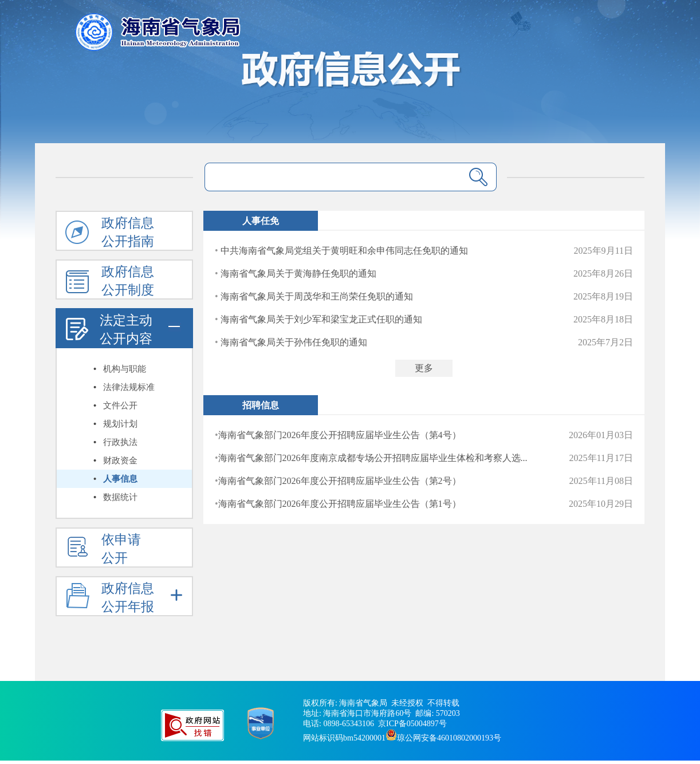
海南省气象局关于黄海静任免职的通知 (298, 273)
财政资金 (120, 460)
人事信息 (120, 479)
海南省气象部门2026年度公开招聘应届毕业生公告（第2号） (340, 481)
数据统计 (120, 497)
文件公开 (120, 405)
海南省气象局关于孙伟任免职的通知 (294, 342)
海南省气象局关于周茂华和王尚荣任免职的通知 (317, 296)
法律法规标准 (129, 387)
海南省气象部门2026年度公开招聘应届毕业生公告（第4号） (340, 435)
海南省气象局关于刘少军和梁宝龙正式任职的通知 (321, 319)
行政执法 (120, 442)
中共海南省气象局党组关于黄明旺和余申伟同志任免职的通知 (344, 251)
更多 (424, 368)
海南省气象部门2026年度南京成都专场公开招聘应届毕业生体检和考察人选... (373, 458)
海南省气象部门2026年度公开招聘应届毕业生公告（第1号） (340, 504)
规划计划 (120, 424)
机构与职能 (125, 369)
